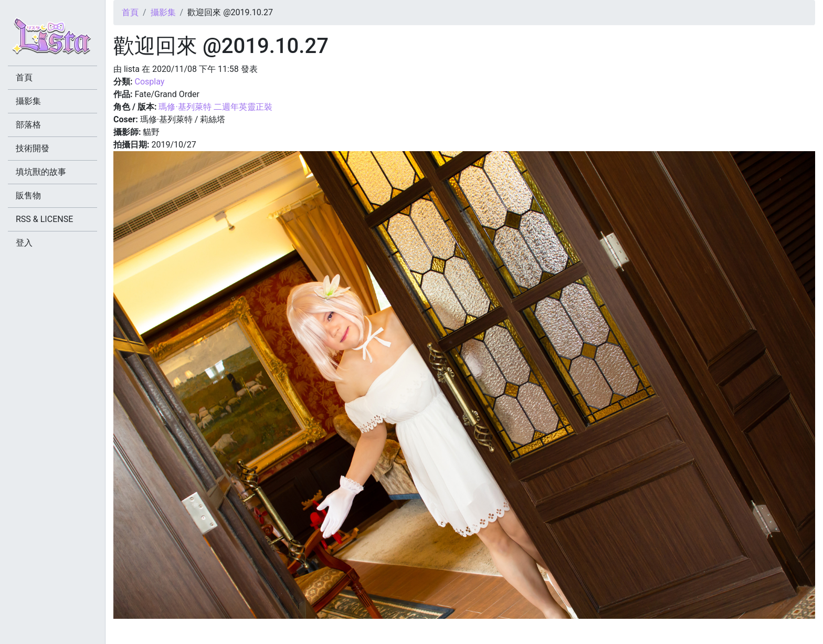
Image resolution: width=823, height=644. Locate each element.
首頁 (130, 12)
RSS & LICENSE (44, 219)
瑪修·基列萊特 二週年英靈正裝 (215, 107)
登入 (24, 243)
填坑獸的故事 (41, 172)
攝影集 (163, 12)
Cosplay (149, 82)
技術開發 (33, 148)
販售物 (28, 196)
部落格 (28, 125)
